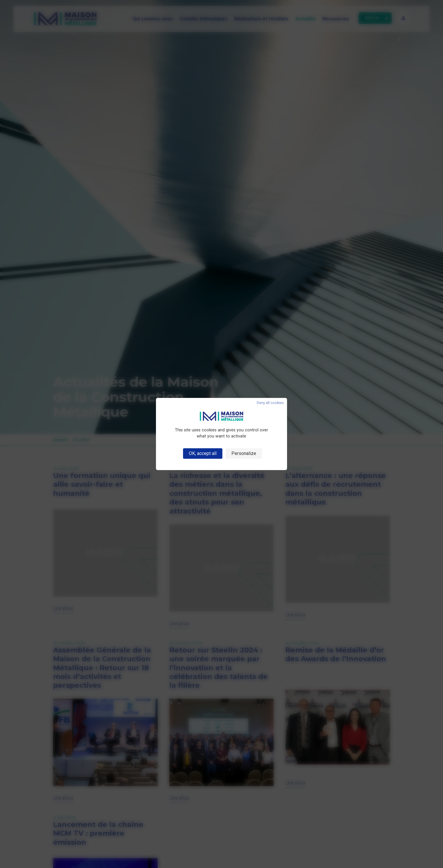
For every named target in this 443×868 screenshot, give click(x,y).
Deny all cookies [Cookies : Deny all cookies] (270, 403)
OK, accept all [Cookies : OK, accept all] (203, 453)
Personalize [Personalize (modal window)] (244, 453)
